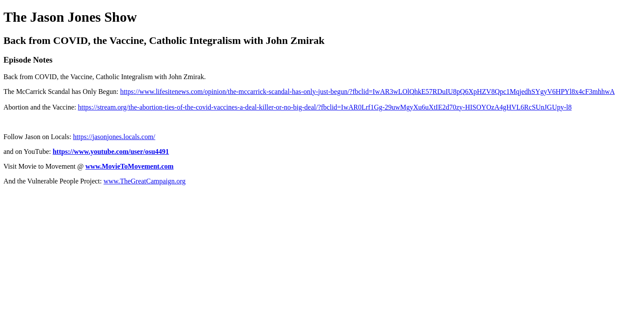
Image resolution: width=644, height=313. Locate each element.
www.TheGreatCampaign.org (144, 181)
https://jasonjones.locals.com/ (114, 137)
